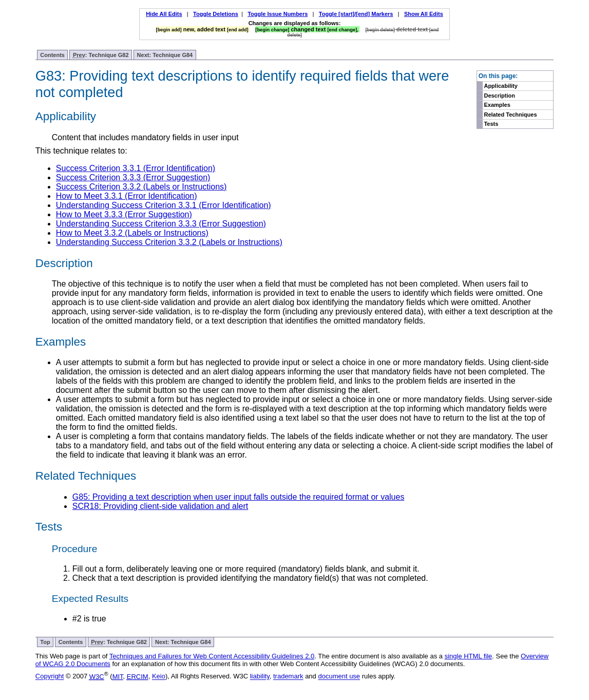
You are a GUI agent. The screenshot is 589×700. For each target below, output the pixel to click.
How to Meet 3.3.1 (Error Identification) (127, 196)
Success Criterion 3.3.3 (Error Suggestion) (133, 177)
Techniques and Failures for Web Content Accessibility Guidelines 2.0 (212, 656)
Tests (491, 124)
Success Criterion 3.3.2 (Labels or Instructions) (141, 187)
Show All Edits (424, 14)
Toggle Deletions (216, 14)
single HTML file (469, 656)
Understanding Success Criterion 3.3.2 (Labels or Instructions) (169, 242)
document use (339, 677)
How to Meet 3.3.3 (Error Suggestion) (124, 214)
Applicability (500, 86)
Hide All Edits (164, 14)
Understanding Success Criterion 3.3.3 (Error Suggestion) (161, 224)
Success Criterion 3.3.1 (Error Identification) (136, 168)
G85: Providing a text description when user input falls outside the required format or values (239, 497)
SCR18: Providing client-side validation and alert (160, 506)
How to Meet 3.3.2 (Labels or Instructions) (132, 233)
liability (260, 677)
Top (45, 642)
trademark (288, 677)
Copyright (50, 677)
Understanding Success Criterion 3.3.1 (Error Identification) (164, 205)
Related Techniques (510, 115)
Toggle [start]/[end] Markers (356, 14)
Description (499, 96)
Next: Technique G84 (165, 55)
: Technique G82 (101, 55)
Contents (52, 55)
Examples (497, 105)
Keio (159, 677)
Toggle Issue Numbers (278, 14)
